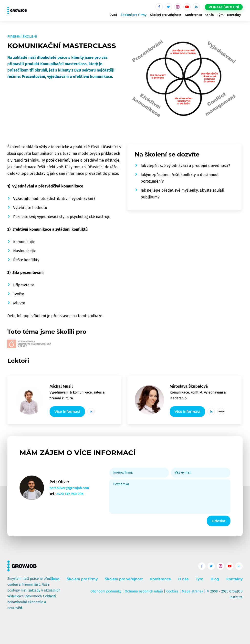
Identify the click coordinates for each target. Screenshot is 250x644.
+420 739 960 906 (70, 494)
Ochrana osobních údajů (144, 591)
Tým (220, 15)
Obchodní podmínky (106, 591)
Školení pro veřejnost (166, 15)
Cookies (172, 591)
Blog (215, 579)
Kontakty (234, 15)
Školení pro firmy (134, 15)
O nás (209, 15)
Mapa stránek (193, 591)
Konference (193, 15)
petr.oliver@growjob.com (69, 488)
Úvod (113, 15)
